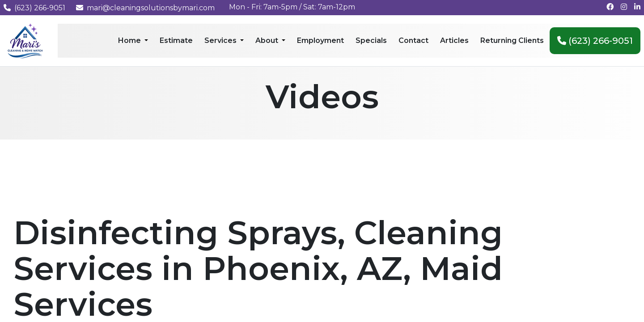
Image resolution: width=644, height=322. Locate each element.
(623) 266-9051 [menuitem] (595, 41)
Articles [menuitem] (454, 40)
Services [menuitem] (221, 40)
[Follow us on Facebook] (610, 7)
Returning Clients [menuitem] (512, 40)
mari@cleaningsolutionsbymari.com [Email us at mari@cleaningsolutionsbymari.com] (145, 8)
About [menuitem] (268, 40)
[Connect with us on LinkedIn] (637, 7)
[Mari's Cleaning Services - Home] (25, 40)
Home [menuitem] (130, 40)
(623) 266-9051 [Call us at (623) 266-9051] (34, 8)
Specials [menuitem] (371, 40)
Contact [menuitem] (413, 40)
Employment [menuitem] (320, 40)
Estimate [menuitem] (176, 40)
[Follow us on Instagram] (624, 7)
